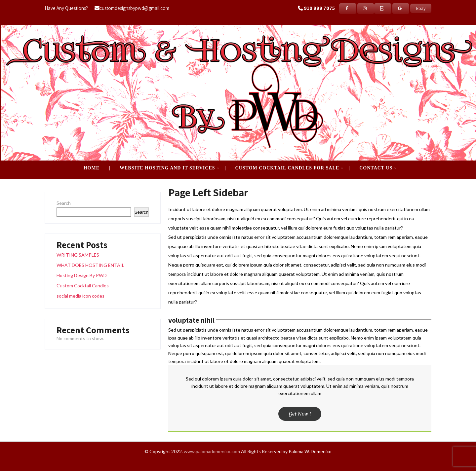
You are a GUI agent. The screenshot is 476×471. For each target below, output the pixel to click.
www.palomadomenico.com (212, 451)
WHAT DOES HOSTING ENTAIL (90, 265)
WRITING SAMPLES (78, 255)
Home (92, 168)
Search (64, 203)
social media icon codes (80, 296)
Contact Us (378, 168)
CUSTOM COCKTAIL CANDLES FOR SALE (290, 168)
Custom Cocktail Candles (83, 286)
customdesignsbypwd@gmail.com (132, 8)
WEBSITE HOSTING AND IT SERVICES (170, 168)
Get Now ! (300, 414)
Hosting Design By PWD (82, 275)
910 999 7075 (319, 8)
